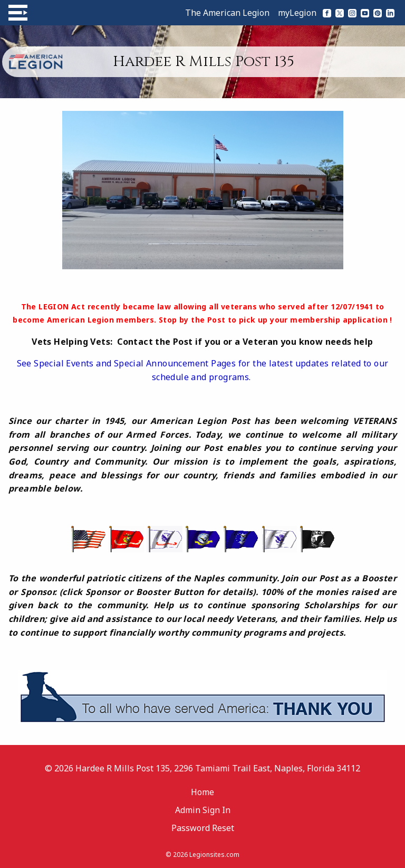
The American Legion (227, 13)
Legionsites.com (214, 855)
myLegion (297, 13)
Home (202, 792)
